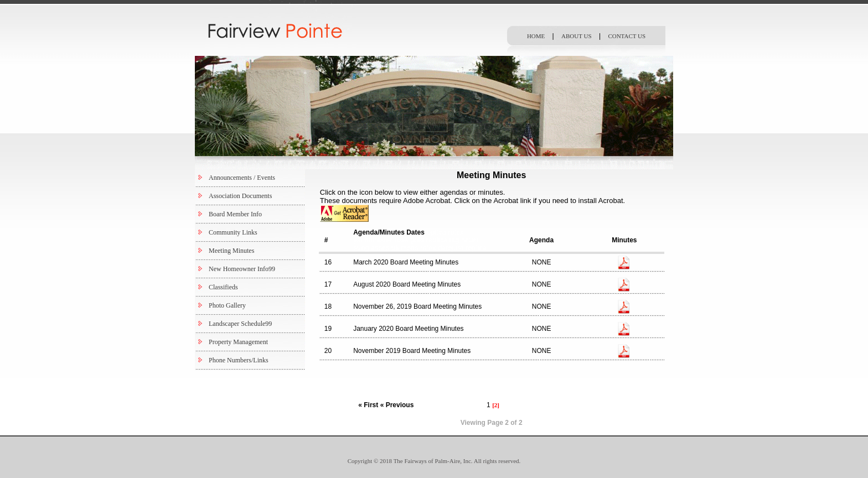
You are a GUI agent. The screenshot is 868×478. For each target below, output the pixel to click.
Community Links (233, 232)
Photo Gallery (227, 305)
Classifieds (223, 287)
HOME (536, 36)
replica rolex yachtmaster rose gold (408, 236)
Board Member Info (235, 214)
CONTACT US (627, 36)
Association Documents (240, 196)
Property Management (238, 342)
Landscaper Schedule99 (240, 324)
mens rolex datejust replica (444, 248)
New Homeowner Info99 (242, 269)
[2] (496, 405)
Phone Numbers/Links (239, 360)
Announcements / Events (242, 178)
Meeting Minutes (231, 251)
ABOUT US (577, 36)
